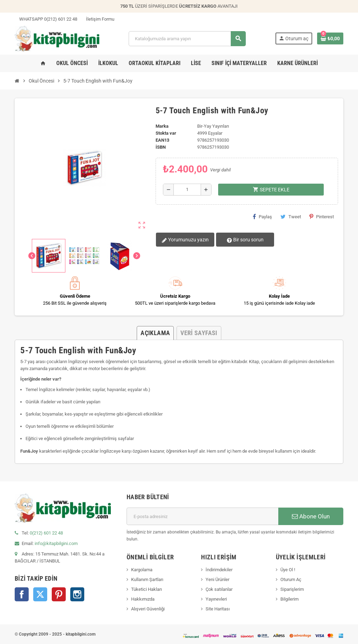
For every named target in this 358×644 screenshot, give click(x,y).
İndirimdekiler (219, 570)
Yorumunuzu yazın (185, 240)
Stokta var (166, 133)
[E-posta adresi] (202, 516)
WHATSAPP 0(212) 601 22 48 (46, 19)
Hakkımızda (143, 599)
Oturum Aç (291, 579)
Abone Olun (311, 516)
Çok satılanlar (219, 589)
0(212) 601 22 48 (46, 533)
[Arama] (187, 39)
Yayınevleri (216, 599)
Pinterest (322, 217)
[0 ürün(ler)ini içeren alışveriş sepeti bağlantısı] (330, 38)
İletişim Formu (98, 19)
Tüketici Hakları (146, 589)
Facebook (22, 594)
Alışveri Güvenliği (148, 609)
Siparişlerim (292, 589)
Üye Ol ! (288, 570)
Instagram (77, 594)
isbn (161, 147)
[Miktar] (187, 190)
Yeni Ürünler (217, 579)
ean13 (162, 140)
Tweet (291, 217)
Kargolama (142, 570)
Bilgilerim (289, 599)
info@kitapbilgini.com (56, 543)
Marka (162, 126)
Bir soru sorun (242, 240)
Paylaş (262, 217)
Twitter (40, 594)
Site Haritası (218, 609)
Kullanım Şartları (147, 579)
